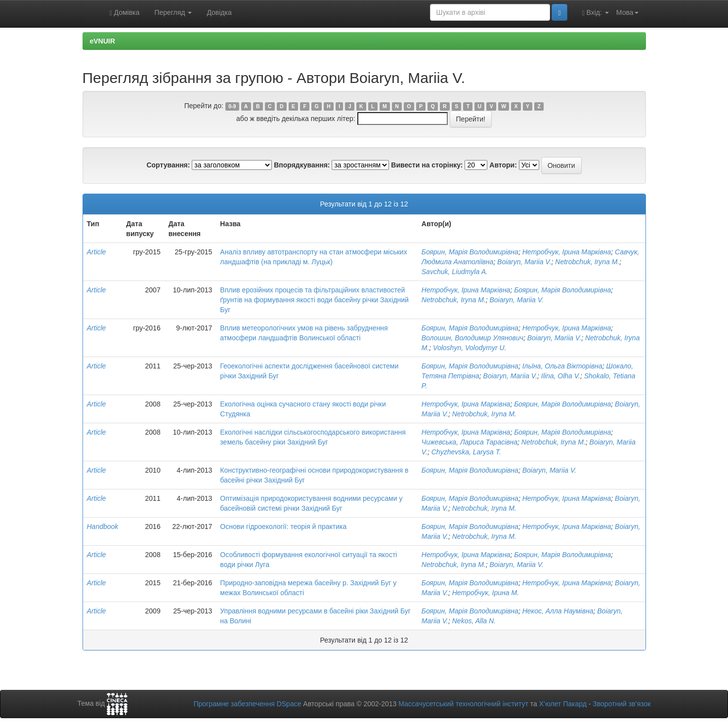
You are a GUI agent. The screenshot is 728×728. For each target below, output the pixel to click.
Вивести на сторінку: (427, 165)
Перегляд (173, 12)
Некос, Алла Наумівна (558, 611)
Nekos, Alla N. (474, 621)
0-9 (232, 106)
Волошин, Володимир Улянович (472, 338)
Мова (627, 12)
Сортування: (168, 165)
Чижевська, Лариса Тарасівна (470, 442)
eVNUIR (103, 41)
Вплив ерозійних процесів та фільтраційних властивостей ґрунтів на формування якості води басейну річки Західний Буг (314, 300)
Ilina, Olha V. (561, 376)
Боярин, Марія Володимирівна (470, 252)
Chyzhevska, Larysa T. (466, 452)
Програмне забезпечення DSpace (247, 704)
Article (97, 252)
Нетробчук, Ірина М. (486, 593)
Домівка (125, 13)
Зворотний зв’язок (621, 704)
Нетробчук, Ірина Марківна (567, 252)
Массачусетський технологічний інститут (463, 704)
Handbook (103, 526)
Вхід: (596, 13)
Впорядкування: (302, 165)
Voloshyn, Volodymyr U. (470, 348)
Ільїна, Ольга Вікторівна (562, 366)
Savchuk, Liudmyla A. (455, 272)
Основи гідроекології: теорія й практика (283, 526)
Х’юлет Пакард (563, 704)
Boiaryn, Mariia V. (524, 262)
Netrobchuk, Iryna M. (587, 262)
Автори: (503, 165)
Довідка (219, 12)
